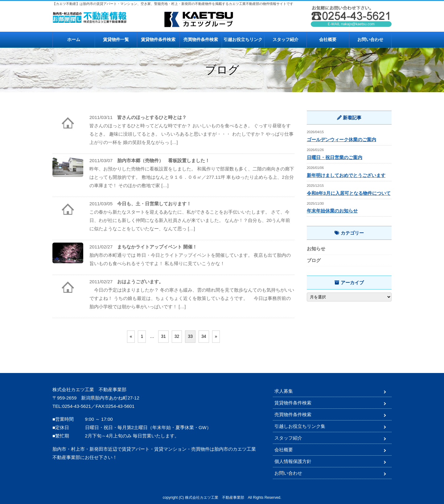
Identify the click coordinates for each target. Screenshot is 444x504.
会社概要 (328, 39)
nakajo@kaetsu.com (358, 24)
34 (204, 336)
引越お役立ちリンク (243, 39)
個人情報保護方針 (293, 461)
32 (177, 336)
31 (163, 336)
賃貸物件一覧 (116, 39)
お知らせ (316, 249)
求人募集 (284, 391)
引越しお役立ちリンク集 (300, 426)
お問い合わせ (370, 39)
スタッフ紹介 (286, 39)
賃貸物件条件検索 (158, 39)
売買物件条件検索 (201, 39)
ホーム (74, 39)
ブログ (314, 260)
